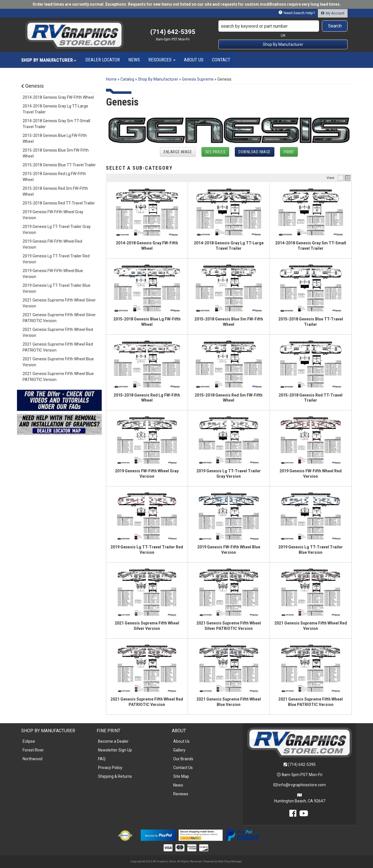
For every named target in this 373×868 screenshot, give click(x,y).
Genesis (32, 86)
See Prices (215, 152)
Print (289, 152)
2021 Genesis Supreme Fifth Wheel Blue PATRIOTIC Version (58, 377)
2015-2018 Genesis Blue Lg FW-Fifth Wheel (55, 138)
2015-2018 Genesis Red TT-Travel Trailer (59, 203)
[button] (283, 26)
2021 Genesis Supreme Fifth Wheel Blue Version (58, 362)
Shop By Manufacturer (283, 44)
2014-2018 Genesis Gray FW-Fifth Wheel (58, 97)
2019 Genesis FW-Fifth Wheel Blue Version (53, 274)
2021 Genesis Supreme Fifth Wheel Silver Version (59, 303)
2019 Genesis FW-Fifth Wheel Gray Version (53, 215)
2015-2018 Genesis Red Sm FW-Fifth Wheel (55, 191)
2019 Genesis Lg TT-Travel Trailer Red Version (56, 259)
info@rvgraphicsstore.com (302, 785)
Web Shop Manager (230, 861)
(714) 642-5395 (302, 764)
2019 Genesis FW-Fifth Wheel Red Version (52, 244)
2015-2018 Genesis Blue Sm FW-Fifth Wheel (56, 153)
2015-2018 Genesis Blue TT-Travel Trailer (59, 165)
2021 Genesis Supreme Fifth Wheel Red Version (58, 332)
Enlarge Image (178, 152)
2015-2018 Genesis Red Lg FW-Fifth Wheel (54, 177)
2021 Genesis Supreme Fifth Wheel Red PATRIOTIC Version (58, 347)
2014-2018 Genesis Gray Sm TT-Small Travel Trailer (56, 124)
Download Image (255, 152)
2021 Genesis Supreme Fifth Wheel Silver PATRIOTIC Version (59, 318)
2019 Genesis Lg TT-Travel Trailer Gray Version (57, 230)
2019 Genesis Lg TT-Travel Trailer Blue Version (57, 288)
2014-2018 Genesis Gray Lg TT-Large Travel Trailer (55, 109)
